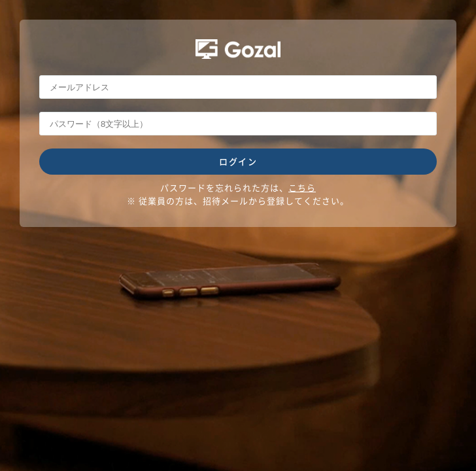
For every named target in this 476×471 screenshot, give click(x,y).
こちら (302, 187)
